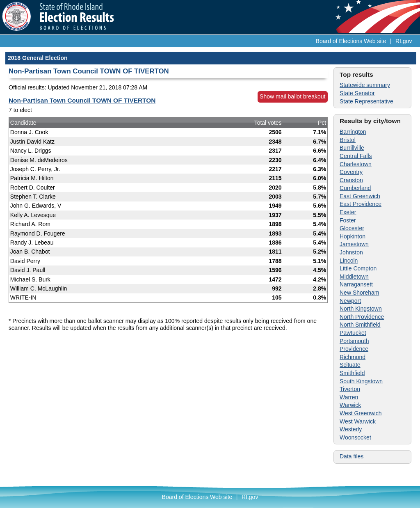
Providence (354, 349)
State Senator (357, 93)
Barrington (353, 132)
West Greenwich (361, 413)
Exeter (348, 212)
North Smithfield (360, 325)
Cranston (351, 180)
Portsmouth (354, 341)
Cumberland (355, 188)
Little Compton (358, 268)
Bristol (348, 140)
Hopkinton (353, 236)
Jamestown (354, 244)
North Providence (362, 317)
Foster (348, 220)
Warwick (350, 405)
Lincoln (349, 261)
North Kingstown (361, 309)
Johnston (351, 252)
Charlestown (356, 164)
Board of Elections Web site (351, 41)
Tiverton (350, 389)
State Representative (366, 101)
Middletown (354, 277)
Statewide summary (365, 85)
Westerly (351, 429)
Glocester (352, 228)
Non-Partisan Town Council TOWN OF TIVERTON (82, 100)
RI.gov (404, 41)
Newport (350, 301)
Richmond (353, 357)
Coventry (351, 172)
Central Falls (356, 156)
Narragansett (356, 284)
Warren (349, 397)
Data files (352, 456)
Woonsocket (355, 437)
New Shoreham (360, 293)
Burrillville (352, 148)
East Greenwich (360, 196)
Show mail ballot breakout (292, 96)
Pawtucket (353, 333)
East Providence (361, 204)
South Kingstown (361, 381)
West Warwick (358, 421)
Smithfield (352, 373)
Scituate (350, 365)
